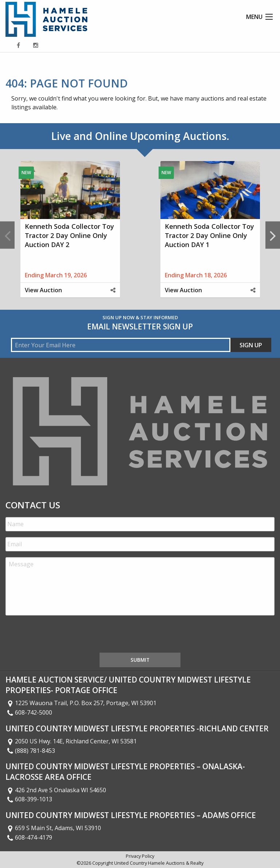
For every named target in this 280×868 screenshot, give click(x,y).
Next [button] (273, 235)
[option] (70, 235)
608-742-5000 (29, 712)
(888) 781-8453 (30, 751)
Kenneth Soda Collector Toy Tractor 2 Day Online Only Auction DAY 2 (69, 235)
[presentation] (61, 636)
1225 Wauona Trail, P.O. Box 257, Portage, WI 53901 (81, 703)
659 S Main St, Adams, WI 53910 (53, 828)
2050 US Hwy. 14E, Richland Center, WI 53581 (71, 741)
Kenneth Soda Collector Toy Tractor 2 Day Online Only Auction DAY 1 (209, 235)
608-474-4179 (29, 837)
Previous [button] (7, 235)
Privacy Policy (140, 856)
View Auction (43, 290)
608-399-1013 (29, 799)
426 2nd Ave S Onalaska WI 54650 (56, 790)
